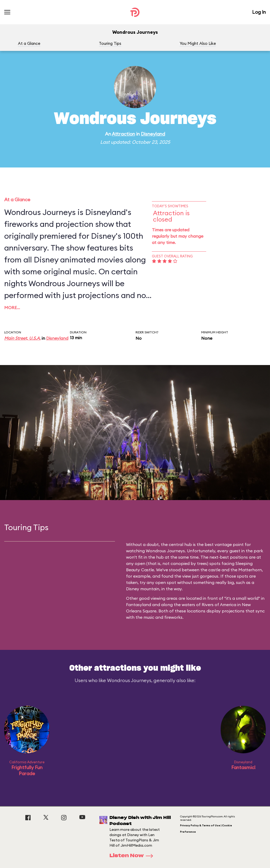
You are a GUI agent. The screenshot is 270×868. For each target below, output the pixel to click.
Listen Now (133, 856)
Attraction (123, 134)
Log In (259, 12)
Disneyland (153, 134)
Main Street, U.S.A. (22, 338)
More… (12, 308)
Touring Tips (110, 43)
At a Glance (29, 43)
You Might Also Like (198, 43)
